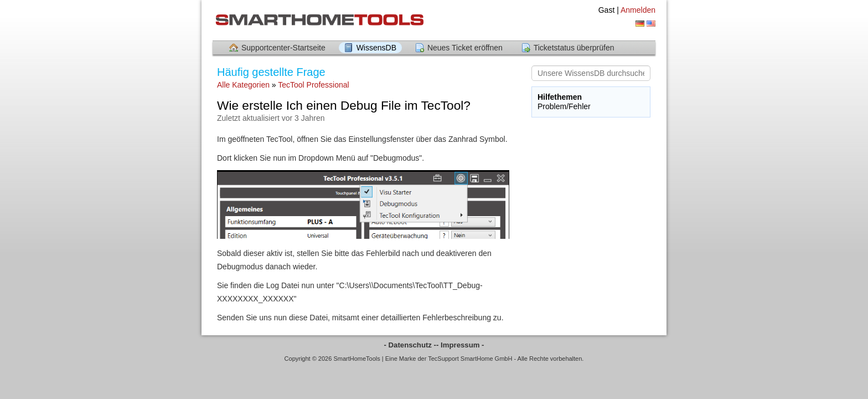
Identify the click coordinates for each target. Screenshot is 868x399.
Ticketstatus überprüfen (574, 48)
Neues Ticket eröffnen (465, 48)
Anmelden (638, 10)
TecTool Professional (313, 85)
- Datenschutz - (410, 345)
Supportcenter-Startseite (283, 48)
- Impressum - (460, 345)
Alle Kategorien (243, 85)
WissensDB (376, 48)
